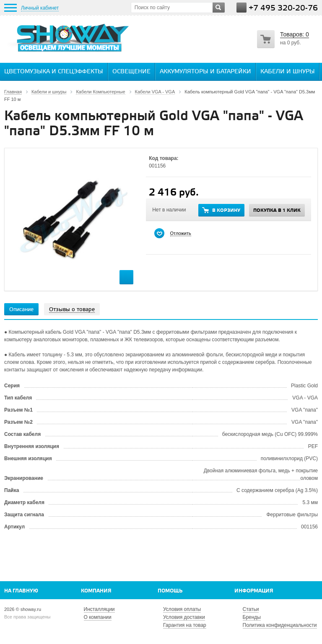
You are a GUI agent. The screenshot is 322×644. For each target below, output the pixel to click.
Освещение (131, 72)
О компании (98, 617)
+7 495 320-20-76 (283, 8)
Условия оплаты (182, 609)
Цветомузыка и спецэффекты (54, 72)
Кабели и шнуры (288, 72)
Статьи (251, 609)
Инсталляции (99, 609)
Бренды (252, 617)
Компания (96, 591)
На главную (21, 591)
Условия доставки (184, 617)
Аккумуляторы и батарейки (205, 72)
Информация (254, 591)
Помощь (170, 591)
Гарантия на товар (185, 625)
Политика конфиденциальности (280, 625)
